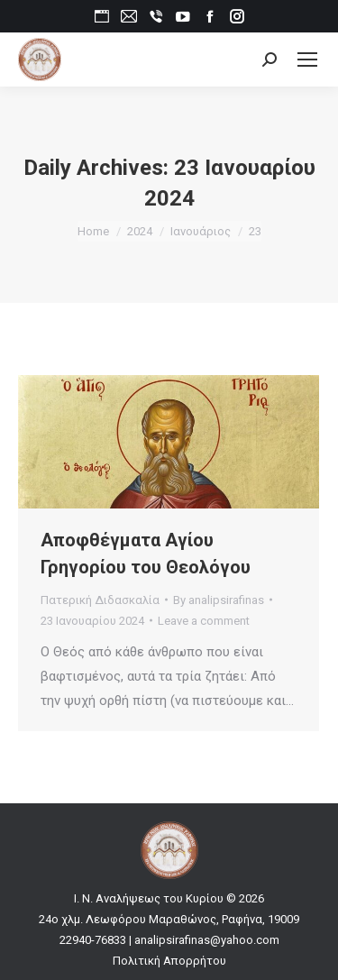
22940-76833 (93, 940)
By (219, 600)
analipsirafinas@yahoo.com (207, 940)
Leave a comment (204, 621)
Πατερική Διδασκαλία (100, 600)
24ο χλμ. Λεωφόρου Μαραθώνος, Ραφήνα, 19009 (169, 919)
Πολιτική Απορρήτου (169, 961)
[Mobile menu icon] (307, 60)
